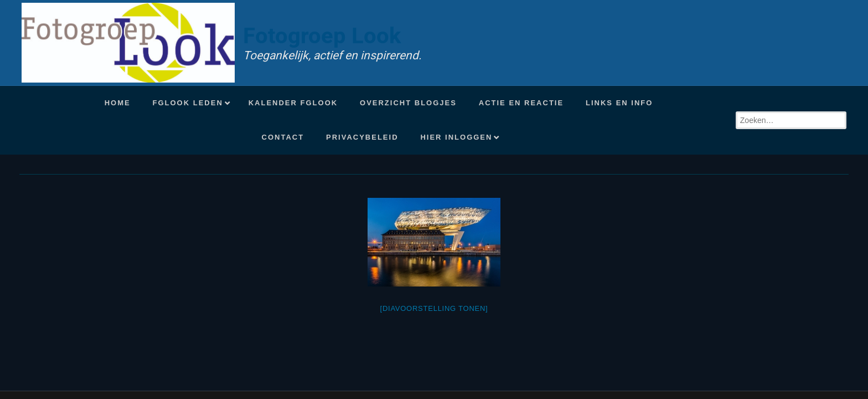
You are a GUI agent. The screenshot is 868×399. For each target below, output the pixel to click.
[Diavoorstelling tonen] (434, 308)
